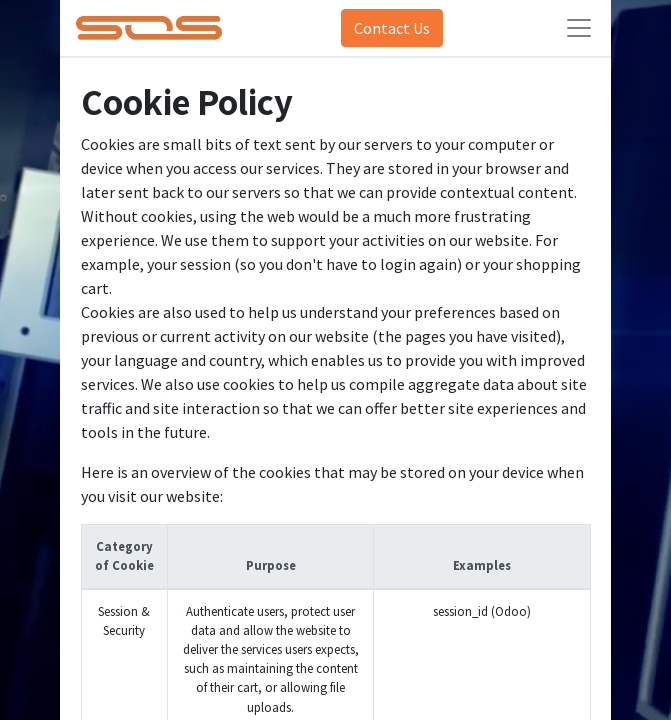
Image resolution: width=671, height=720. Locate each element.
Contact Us (392, 28)
